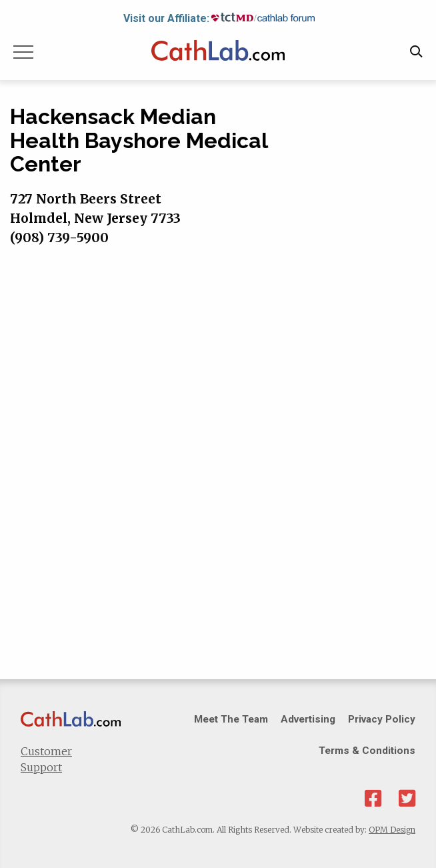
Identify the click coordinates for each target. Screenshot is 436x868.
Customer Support (46, 759)
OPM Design (392, 830)
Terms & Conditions (367, 751)
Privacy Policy (382, 719)
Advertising (308, 719)
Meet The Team (231, 719)
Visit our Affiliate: (166, 18)
